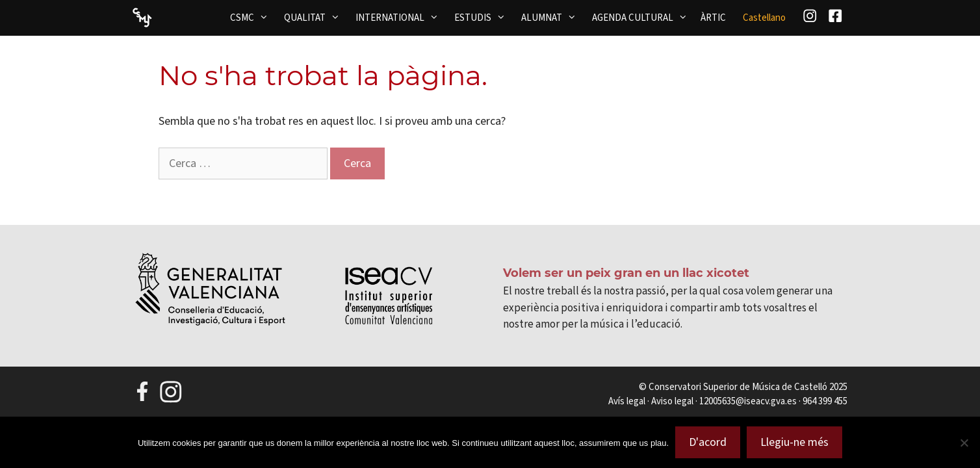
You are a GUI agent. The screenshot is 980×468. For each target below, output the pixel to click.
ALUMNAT (553, 18)
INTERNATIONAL (401, 18)
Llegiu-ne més (794, 442)
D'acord (708, 442)
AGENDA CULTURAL (644, 18)
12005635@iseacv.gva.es (748, 401)
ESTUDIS (484, 18)
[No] (964, 443)
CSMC (253, 18)
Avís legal (627, 401)
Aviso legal (672, 401)
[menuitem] (764, 18)
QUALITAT (316, 18)
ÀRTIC (713, 18)
